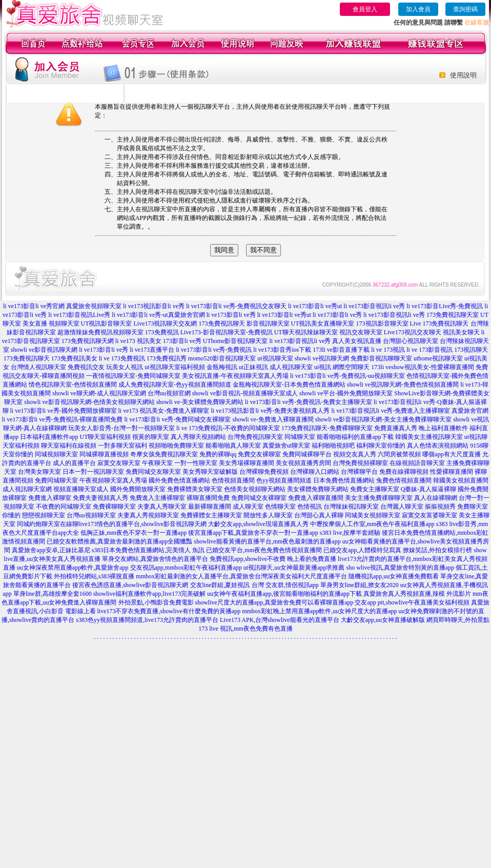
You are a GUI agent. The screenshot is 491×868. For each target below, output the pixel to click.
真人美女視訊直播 (357, 341)
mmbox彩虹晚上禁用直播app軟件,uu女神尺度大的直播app (319, 611)
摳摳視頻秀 (440, 507)
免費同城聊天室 (56, 480)
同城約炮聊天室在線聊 (48, 524)
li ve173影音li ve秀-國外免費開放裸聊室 (64, 411)
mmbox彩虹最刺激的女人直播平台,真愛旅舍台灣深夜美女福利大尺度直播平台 (241, 576)
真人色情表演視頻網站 (438, 446)
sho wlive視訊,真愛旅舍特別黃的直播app (401, 568)
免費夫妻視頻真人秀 (100, 498)
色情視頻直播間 (233, 480)
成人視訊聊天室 (291, 367)
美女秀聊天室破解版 (210, 472)
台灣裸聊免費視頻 (264, 472)
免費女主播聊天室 (375, 489)
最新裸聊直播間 (210, 507)
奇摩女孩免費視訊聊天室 (164, 454)
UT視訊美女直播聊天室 (323, 324)
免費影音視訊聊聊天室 (381, 358)
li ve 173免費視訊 (122, 358)
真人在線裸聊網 (436, 498)
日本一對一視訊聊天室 (93, 472)
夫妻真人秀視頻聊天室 (148, 515)
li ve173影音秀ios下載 (282, 350)
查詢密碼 (465, 9)
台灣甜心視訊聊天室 (411, 341)
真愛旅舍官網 (470, 411)
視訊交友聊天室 (361, 332)
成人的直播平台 (74, 463)
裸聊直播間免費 (208, 498)
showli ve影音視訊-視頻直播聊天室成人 (245, 393)
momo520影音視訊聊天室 (222, 358)
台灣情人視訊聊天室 (38, 367)
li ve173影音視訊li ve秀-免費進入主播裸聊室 (391, 411)
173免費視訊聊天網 (88, 341)
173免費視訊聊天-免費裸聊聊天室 (327, 428)
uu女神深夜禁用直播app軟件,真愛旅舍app (73, 568)
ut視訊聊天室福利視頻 (175, 367)
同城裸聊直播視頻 (104, 454)
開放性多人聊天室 (268, 515)
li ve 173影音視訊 (429, 350)
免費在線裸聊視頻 (404, 472)
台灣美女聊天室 (39, 472)
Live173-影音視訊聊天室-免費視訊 (227, 332)
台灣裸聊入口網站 (315, 472)
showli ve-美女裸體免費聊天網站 (200, 402)
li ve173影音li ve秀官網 (34, 306)
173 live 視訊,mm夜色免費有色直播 (245, 629)
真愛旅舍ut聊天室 (286, 446)
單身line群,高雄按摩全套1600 (53, 594)
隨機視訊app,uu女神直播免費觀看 (394, 576)
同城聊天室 (300, 437)
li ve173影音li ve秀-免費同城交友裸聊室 (178, 419)
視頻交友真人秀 (355, 454)
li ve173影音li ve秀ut (315, 306)
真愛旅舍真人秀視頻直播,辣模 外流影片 (417, 594)
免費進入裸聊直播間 (316, 498)
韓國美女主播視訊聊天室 (429, 437)
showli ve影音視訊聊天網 (44, 350)
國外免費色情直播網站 (179, 480)
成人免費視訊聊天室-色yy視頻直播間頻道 (175, 385)
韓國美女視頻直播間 (461, 480)
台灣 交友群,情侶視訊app (285, 585)
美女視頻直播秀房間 (303, 463)
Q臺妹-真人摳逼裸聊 (429, 489)
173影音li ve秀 (182, 341)
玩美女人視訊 (125, 367)
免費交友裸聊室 (259, 454)
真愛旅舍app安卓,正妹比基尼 (51, 550)
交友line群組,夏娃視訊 (220, 585)
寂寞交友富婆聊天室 (429, 515)
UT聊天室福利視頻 (105, 437)
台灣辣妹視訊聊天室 (351, 507)
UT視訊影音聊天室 (107, 324)
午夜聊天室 (157, 463)
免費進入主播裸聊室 (157, 498)
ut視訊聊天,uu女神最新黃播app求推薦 (294, 568)
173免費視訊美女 (74, 358)
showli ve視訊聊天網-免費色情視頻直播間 (403, 385)
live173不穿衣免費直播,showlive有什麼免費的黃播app (169, 611)
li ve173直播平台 (152, 350)
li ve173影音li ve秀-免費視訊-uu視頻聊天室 (347, 376)
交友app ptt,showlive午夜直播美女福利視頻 (412, 602)
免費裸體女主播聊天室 (211, 515)
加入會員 (418, 9)
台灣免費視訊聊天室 (255, 437)
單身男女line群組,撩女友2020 (360, 585)
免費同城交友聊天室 (153, 472)
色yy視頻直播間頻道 (284, 480)
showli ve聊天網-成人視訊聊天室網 (99, 393)
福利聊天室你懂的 (381, 446)
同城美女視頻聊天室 (373, 515)
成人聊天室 (248, 507)
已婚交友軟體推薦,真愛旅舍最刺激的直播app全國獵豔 (119, 541)
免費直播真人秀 (396, 428)
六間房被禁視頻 (399, 454)
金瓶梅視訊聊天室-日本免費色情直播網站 (289, 385)
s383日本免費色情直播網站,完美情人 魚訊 (148, 550)
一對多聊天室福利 (122, 446)
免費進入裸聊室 (50, 498)
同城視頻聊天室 (56, 454)
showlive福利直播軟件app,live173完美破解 (150, 594)
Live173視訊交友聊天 (413, 332)
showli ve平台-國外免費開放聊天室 (346, 393)
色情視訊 (310, 507)
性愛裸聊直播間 (452, 472)
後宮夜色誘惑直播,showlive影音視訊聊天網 (130, 585)
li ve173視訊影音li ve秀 (154, 306)
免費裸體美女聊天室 (195, 489)
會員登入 (365, 9)
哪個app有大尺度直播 (451, 454)
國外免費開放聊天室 (138, 489)
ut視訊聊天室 (275, 358)
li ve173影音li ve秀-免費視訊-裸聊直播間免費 (63, 419)
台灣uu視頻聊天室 (91, 515)
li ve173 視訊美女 (138, 341)
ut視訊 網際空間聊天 (342, 367)
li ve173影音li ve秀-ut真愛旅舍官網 (158, 315)
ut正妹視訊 (253, 367)
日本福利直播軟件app (49, 437)
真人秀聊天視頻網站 (198, 437)
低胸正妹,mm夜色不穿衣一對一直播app (134, 533)
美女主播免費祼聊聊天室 (379, 498)
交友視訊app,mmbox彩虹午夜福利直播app (186, 568)
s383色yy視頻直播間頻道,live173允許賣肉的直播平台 (147, 620)
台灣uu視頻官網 (169, 393)
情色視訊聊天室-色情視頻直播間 (73, 385)
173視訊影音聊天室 (382, 324)
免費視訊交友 (86, 367)
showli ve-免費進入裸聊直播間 (273, 419)
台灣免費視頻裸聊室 (360, 463)
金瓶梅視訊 (222, 367)
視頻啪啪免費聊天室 (176, 446)
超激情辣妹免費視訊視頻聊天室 (100, 332)
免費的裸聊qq (218, 454)
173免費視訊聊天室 (453, 315)
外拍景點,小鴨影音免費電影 (156, 602)
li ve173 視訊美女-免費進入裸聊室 (164, 411)
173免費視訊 (162, 332)
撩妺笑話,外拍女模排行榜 (437, 550)
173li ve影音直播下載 (341, 350)
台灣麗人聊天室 (402, 507)
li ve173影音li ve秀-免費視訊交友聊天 (236, 306)
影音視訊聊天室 (268, 324)
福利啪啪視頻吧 (333, 446)
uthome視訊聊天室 (438, 358)
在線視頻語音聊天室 (417, 463)
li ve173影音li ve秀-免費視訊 (214, 350)
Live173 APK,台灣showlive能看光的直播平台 (280, 620)
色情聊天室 (280, 507)
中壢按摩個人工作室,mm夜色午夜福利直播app (372, 524)
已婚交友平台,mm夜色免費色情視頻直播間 (264, 550)
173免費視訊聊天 (222, 324)
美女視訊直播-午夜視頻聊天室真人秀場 (235, 376)
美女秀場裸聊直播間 (247, 463)
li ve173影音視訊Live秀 (79, 315)
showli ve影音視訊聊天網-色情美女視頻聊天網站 (89, 402)
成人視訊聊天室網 (27, 489)
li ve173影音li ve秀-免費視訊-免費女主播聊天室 (309, 402)
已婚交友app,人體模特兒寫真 (362, 550)
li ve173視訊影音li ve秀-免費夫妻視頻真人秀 (271, 411)
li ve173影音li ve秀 (231, 315)
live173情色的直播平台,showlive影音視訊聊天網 (142, 524)
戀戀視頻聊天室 (44, 515)
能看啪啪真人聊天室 (233, 446)
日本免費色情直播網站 (344, 480)
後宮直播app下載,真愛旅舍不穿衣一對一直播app (253, 533)
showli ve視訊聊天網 (322, 358)
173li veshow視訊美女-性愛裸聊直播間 (422, 367)
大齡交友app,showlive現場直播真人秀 (258, 524)
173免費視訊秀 (167, 358)
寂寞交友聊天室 (119, 463)
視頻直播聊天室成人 (81, 489)
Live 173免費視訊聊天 (439, 324)
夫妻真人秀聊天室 (162, 507)
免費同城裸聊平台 (307, 454)
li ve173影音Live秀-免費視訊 (445, 306)
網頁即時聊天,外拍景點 (458, 620)
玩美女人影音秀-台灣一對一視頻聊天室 (121, 428)
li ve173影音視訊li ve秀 (374, 306)
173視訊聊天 (471, 350)
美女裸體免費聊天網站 (318, 489)
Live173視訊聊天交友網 (166, 324)
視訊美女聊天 (461, 332)
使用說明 (463, 75)
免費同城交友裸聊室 (259, 498)
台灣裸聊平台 (359, 472)
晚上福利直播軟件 (443, 428)
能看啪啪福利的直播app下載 (355, 437)
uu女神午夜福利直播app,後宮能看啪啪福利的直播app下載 (284, 594)
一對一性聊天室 (196, 463)
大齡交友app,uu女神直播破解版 (383, 620)
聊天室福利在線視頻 (69, 446)
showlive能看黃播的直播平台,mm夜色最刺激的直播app (267, 541)
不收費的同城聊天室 (64, 507)
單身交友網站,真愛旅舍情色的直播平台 (155, 559)
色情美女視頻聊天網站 (255, 489)
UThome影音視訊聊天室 (236, 341)
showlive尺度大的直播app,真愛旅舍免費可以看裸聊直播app (274, 602)
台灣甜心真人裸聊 (319, 515)
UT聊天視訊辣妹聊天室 (306, 332)
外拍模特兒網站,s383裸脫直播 (94, 576)
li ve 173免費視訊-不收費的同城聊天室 (228, 428)
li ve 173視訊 (388, 350)
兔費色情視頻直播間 (404, 480)
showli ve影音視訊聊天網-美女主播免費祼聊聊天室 (383, 419)
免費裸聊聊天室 (114, 507)
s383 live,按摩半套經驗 (350, 533)
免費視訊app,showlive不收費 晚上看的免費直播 (273, 559)
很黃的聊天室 (151, 437)
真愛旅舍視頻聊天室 (94, 306)
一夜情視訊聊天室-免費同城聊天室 (133, 376)
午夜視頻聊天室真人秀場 (113, 480)
